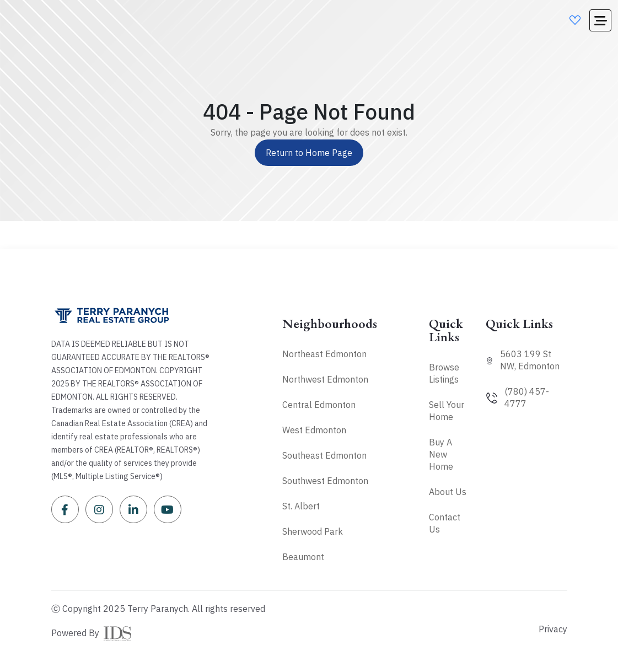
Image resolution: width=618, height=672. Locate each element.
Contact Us (445, 523)
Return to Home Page (309, 153)
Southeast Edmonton (324, 455)
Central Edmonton (319, 405)
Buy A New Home (441, 454)
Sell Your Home (447, 411)
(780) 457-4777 (527, 397)
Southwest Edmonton (325, 481)
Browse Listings (444, 373)
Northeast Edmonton (324, 354)
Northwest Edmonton (325, 379)
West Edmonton (314, 430)
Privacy (553, 629)
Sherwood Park (313, 531)
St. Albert (301, 506)
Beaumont (303, 557)
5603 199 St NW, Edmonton (530, 360)
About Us (448, 492)
